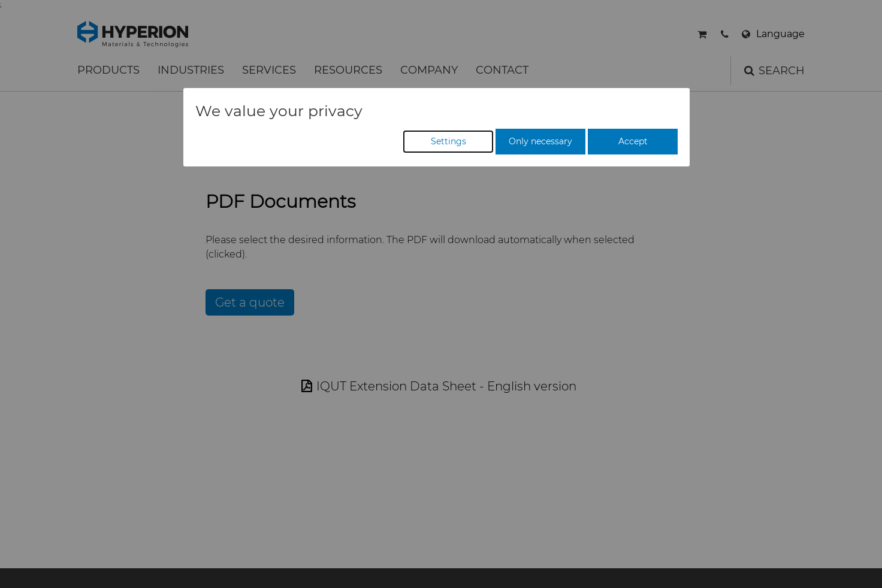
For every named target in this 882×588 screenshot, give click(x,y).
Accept (633, 141)
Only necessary (540, 141)
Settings (448, 141)
